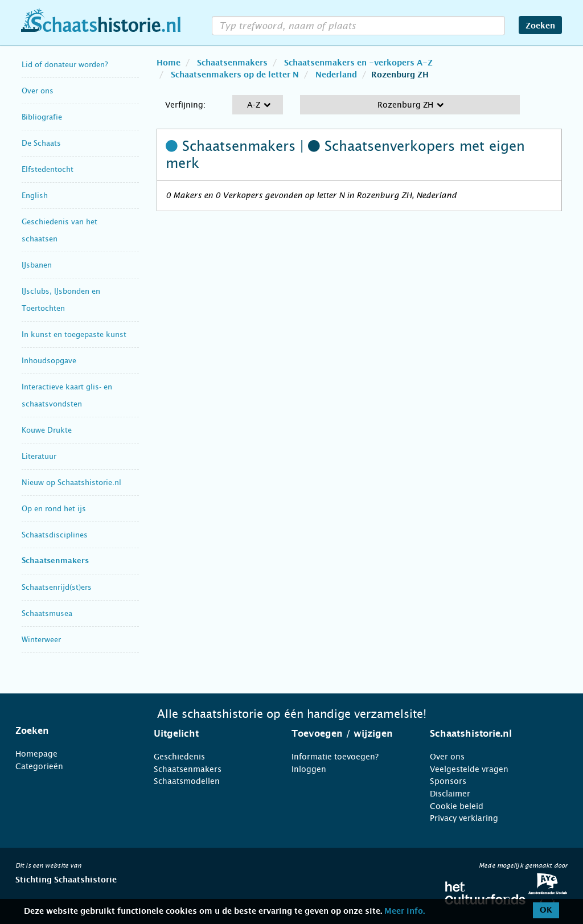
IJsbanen (37, 265)
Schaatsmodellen (187, 781)
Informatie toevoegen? (335, 757)
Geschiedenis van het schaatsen (59, 230)
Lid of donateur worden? (65, 65)
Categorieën (39, 766)
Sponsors (448, 781)
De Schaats (41, 143)
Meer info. (405, 911)
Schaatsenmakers (55, 561)
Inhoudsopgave (49, 361)
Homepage (36, 754)
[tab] (70, 731)
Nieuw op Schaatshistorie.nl (71, 482)
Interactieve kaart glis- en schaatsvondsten (67, 395)
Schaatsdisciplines (55, 535)
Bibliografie (42, 117)
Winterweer (41, 640)
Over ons (38, 91)
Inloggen (309, 769)
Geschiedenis (179, 757)
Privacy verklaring (464, 818)
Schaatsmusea (47, 613)
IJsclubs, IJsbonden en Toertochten (61, 300)
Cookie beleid (457, 806)
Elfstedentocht (48, 169)
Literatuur (39, 456)
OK (546, 910)
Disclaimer (450, 794)
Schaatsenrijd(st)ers (57, 587)
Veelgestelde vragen (469, 769)
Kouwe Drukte (47, 430)
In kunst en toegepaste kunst (74, 334)
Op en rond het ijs (54, 509)
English (35, 196)
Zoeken (540, 26)
